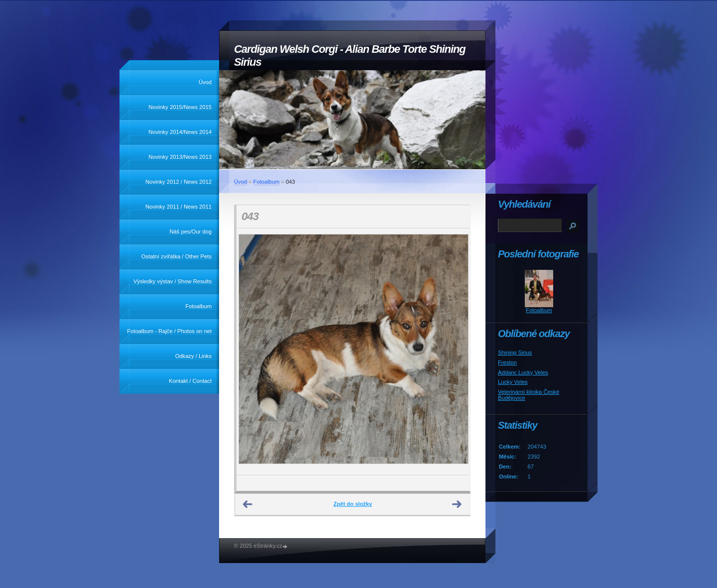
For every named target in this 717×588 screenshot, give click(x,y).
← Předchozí (248, 504)
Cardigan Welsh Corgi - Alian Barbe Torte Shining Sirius (350, 56)
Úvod (205, 82)
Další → (457, 504)
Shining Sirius (515, 353)
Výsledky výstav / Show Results (173, 281)
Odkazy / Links (193, 356)
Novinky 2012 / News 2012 (179, 182)
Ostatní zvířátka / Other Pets (177, 256)
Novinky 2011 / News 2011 (179, 207)
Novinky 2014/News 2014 (180, 132)
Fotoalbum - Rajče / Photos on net (169, 331)
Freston (507, 362)
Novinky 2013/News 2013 (180, 157)
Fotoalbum (198, 306)
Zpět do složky (353, 504)
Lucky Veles (513, 382)
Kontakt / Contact (190, 381)
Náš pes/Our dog (190, 232)
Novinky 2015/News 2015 (180, 107)
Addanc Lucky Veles (523, 372)
